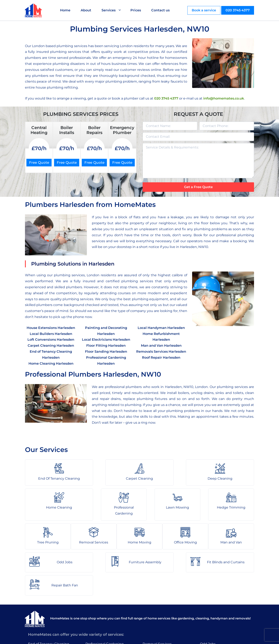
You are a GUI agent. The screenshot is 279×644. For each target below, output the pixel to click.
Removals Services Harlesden (161, 352)
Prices (136, 10)
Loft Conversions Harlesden (51, 340)
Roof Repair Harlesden (161, 358)
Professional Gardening (105, 594)
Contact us (161, 10)
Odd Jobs (208, 594)
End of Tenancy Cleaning (49, 594)
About (87, 10)
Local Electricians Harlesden (106, 340)
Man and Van (153, 618)
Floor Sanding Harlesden (106, 352)
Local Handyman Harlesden (161, 328)
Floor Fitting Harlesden (106, 346)
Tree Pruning (96, 618)
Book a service (204, 10)
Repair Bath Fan (213, 618)
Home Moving (154, 602)
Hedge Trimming (100, 610)
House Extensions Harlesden (51, 328)
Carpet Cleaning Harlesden (51, 346)
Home (66, 10)
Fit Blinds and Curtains (219, 610)
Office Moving (154, 610)
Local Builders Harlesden (51, 334)
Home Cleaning (41, 618)
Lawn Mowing (97, 602)
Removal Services (157, 594)
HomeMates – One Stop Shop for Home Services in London (169, 638)
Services (109, 10)
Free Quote (39, 162)
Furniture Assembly (216, 602)
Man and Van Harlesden (161, 346)
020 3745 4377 (238, 10)
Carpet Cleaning (42, 602)
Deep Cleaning (40, 610)
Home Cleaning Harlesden (51, 364)
